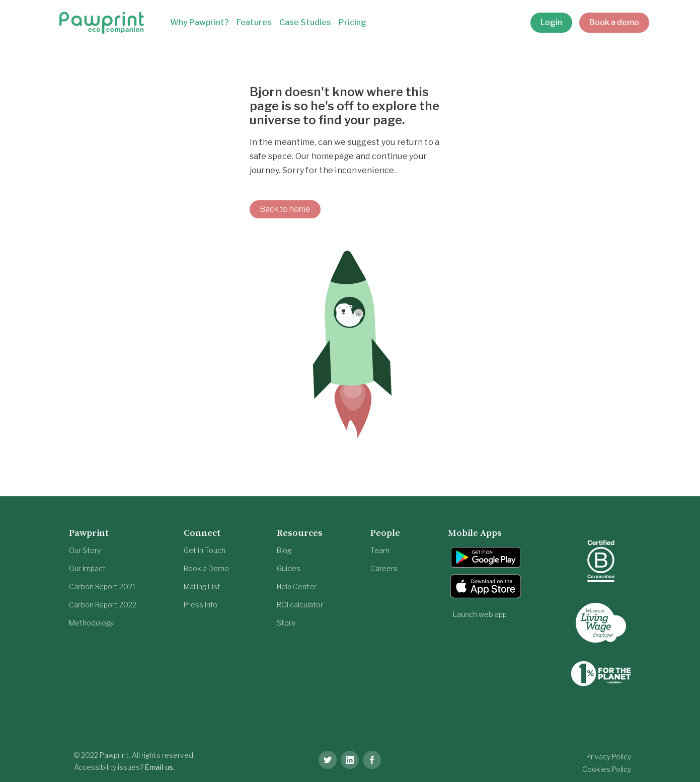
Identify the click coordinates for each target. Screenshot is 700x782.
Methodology (91, 623)
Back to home (285, 209)
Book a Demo (206, 568)
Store (286, 623)
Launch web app (480, 614)
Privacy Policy (609, 757)
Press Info (201, 605)
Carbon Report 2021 (102, 586)
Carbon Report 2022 (103, 605)
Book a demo (614, 22)
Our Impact (87, 568)
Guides (289, 568)
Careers (384, 568)
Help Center (297, 586)
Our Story (85, 550)
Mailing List (202, 586)
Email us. (160, 767)
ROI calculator (300, 605)
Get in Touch (205, 550)
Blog (284, 550)
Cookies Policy (607, 769)
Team (380, 550)
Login (551, 22)
